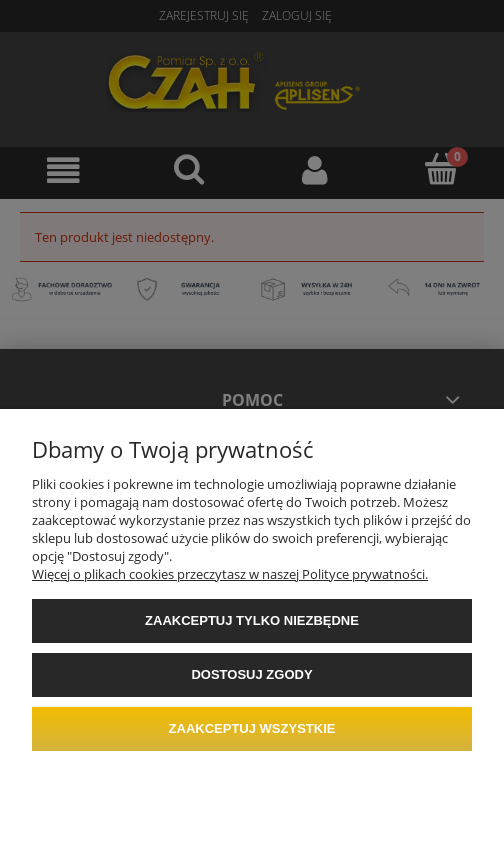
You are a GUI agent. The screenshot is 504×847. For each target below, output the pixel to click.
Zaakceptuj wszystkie (252, 728)
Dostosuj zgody (251, 674)
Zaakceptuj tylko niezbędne (252, 620)
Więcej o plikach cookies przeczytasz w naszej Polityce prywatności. (230, 574)
